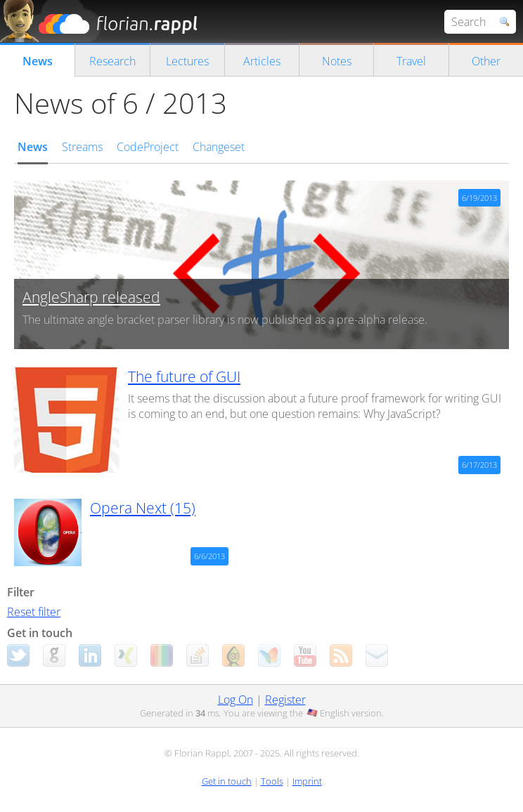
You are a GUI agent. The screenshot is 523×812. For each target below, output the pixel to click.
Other (486, 61)
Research (112, 61)
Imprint (307, 781)
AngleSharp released (91, 297)
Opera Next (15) (143, 508)
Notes (337, 61)
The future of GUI (184, 376)
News (38, 61)
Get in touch (227, 781)
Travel (411, 61)
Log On (235, 700)
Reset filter (34, 612)
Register (285, 700)
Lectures (187, 61)
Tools (272, 781)
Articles (262, 61)
